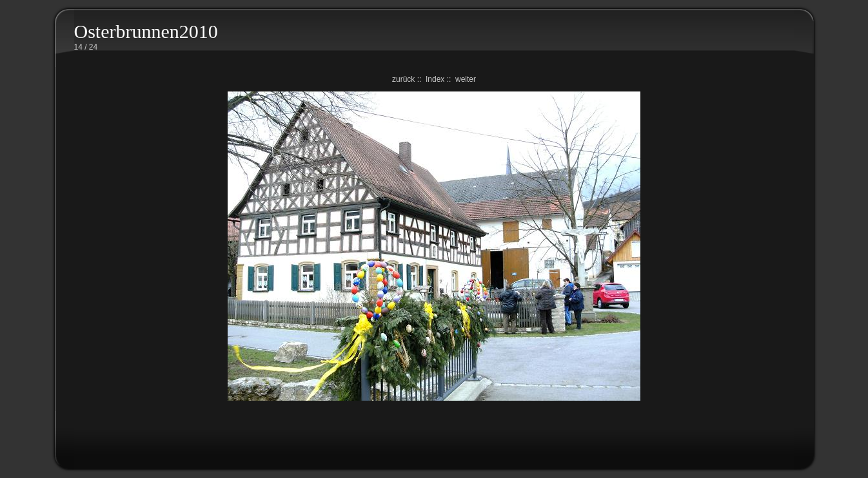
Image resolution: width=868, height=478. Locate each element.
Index (435, 79)
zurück (403, 79)
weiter (466, 79)
